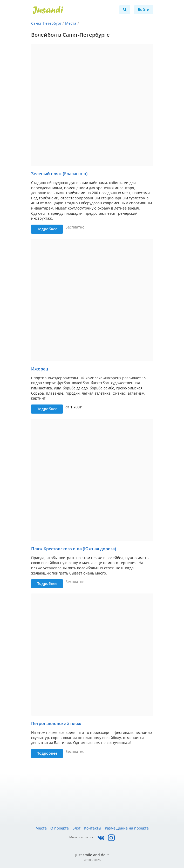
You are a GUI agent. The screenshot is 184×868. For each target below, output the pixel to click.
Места (71, 23)
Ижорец (40, 369)
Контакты (93, 828)
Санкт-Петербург (46, 23)
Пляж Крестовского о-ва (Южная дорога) (74, 549)
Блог (76, 828)
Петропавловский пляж (56, 723)
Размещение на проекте (127, 828)
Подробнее (47, 229)
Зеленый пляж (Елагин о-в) (59, 174)
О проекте (60, 828)
